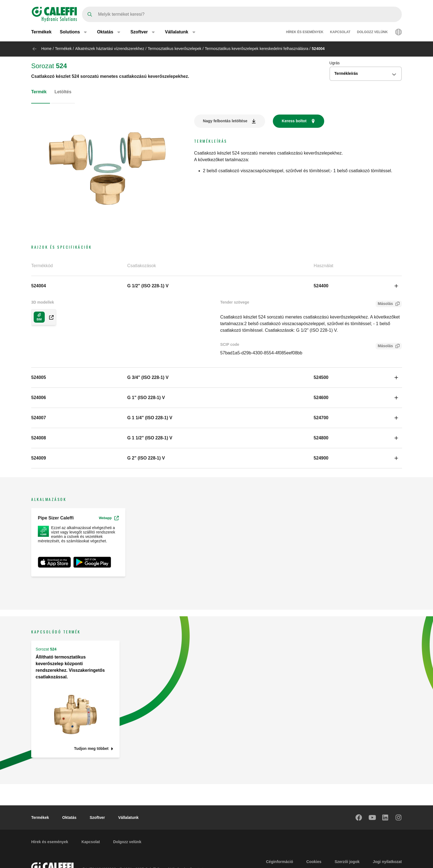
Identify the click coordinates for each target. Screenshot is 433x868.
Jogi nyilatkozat (387, 862)
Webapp (109, 518)
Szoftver (97, 817)
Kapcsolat (340, 33)
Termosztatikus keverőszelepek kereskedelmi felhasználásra (257, 49)
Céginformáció (279, 862)
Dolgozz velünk (372, 33)
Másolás (384, 304)
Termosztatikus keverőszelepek (175, 49)
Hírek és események (305, 33)
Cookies (314, 862)
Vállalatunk (128, 817)
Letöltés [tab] (63, 92)
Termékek (41, 32)
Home (46, 49)
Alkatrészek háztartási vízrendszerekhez (110, 49)
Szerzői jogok (347, 862)
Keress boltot (294, 121)
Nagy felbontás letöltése (225, 121)
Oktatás (69, 817)
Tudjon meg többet (91, 749)
